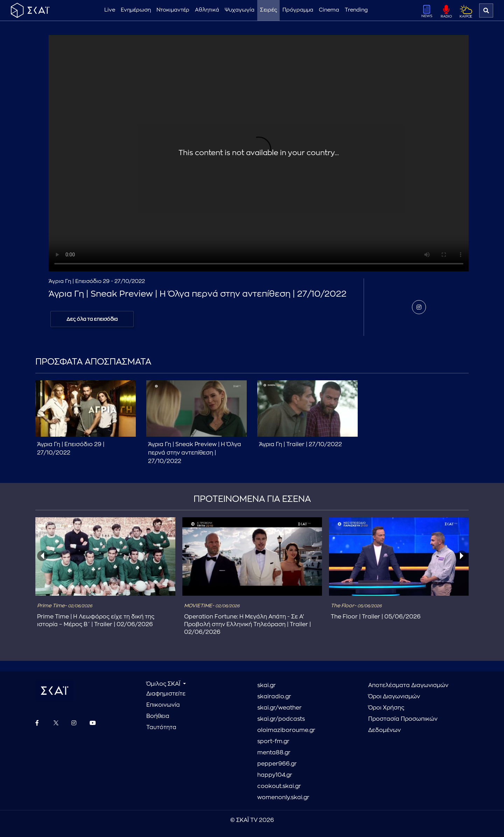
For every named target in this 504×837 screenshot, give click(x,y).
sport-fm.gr (273, 741)
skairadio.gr (274, 697)
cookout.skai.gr (279, 786)
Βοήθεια (158, 716)
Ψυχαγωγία (240, 10)
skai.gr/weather (279, 708)
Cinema (329, 10)
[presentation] (42, 556)
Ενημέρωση (136, 10)
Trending (356, 10)
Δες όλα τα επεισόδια (92, 319)
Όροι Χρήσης (386, 708)
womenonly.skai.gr (283, 797)
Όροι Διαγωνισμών (394, 697)
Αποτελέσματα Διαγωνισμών (408, 685)
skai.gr (267, 685)
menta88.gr (274, 753)
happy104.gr (275, 775)
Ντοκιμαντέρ (173, 10)
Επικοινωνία (163, 705)
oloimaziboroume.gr (286, 730)
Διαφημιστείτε (166, 694)
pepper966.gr (277, 764)
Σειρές (268, 10)
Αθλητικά (207, 10)
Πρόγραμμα (298, 10)
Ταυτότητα (161, 727)
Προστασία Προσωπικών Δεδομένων (403, 725)
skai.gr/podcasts (281, 719)
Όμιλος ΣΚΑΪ (164, 684)
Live (110, 10)
